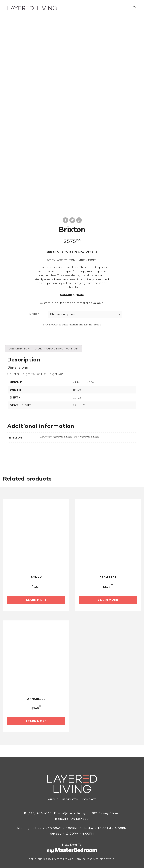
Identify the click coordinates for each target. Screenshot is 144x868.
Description (20, 347)
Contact (89, 799)
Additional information (59, 347)
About (53, 799)
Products (70, 799)
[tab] (20, 347)
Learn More (36, 599)
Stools (97, 323)
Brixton (34, 312)
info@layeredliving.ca (74, 812)
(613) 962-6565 (39, 812)
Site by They (108, 858)
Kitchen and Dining (80, 323)
